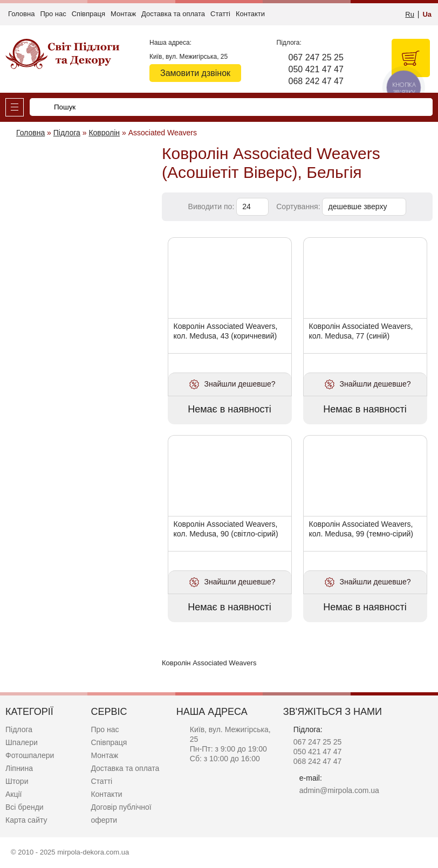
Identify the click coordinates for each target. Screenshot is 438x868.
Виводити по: (211, 206)
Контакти (250, 14)
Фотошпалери (30, 755)
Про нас (53, 14)
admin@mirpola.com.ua (339, 790)
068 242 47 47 (316, 81)
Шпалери (22, 742)
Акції (13, 794)
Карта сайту (26, 820)
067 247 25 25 (316, 57)
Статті (220, 14)
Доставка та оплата (173, 14)
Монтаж (123, 14)
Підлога (19, 729)
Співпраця (88, 14)
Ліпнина (19, 768)
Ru (410, 14)
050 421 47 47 (316, 69)
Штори (17, 781)
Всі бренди (25, 807)
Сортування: (298, 206)
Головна (21, 14)
